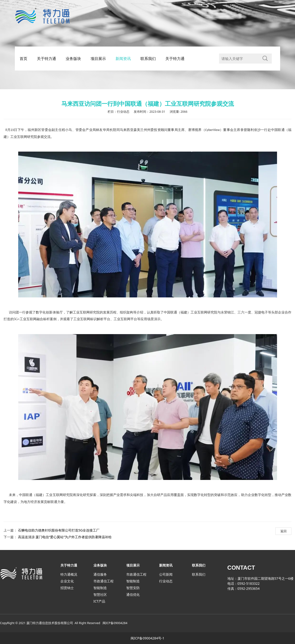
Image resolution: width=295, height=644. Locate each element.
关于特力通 (46, 59)
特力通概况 (69, 574)
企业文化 (67, 581)
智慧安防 (133, 588)
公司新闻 (166, 574)
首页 (23, 59)
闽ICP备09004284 (115, 623)
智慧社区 (100, 594)
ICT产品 (99, 601)
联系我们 (148, 59)
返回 (283, 531)
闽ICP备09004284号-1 (147, 638)
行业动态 (166, 581)
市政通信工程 (104, 581)
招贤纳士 (67, 588)
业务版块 (73, 59)
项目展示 (98, 59)
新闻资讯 (123, 59)
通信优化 (133, 594)
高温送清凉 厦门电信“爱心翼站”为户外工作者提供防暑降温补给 (65, 537)
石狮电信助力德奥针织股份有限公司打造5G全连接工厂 (59, 530)
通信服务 (100, 574)
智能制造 (100, 588)
